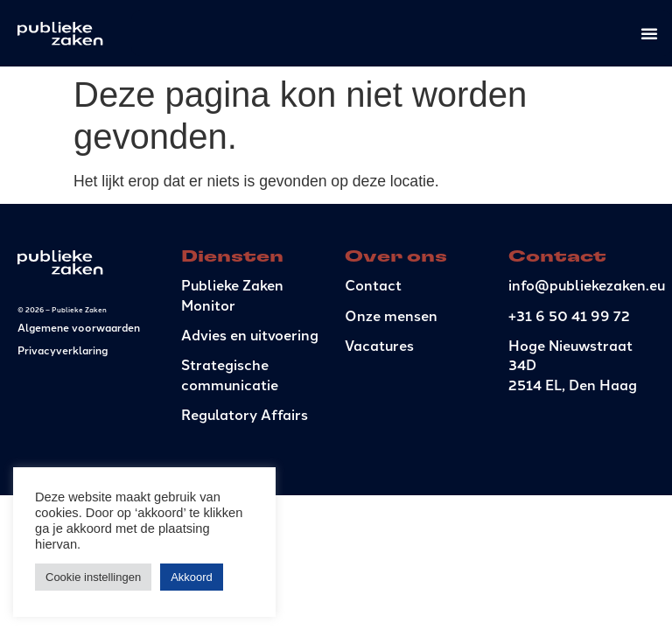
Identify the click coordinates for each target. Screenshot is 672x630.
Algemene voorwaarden (79, 327)
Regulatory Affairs (245, 414)
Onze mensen (391, 315)
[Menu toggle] (649, 33)
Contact (373, 285)
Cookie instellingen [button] (93, 577)
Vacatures (379, 345)
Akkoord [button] (192, 577)
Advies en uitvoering (250, 335)
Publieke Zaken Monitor (232, 294)
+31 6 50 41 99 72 (569, 315)
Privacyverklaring (63, 350)
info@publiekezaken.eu (587, 285)
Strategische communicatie (230, 374)
